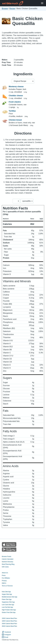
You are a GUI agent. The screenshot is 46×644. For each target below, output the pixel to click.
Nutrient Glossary (7, 562)
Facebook (6, 632)
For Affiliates (6, 578)
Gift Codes (5, 567)
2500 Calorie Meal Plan (9, 624)
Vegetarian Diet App (8, 602)
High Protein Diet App (9, 610)
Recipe (12, 9)
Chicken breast (15, 120)
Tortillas (12, 111)
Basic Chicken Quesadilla (27, 21)
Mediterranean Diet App (9, 597)
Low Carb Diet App (8, 605)
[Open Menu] (42, 3)
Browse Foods (6, 556)
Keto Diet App (6, 592)
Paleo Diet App (7, 599)
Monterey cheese (16, 87)
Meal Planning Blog (8, 564)
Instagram (6, 635)
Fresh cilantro (15, 102)
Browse (5, 9)
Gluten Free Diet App (9, 612)
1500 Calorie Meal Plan (9, 618)
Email (5, 637)
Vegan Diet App (7, 594)
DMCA (4, 583)
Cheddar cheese (16, 96)
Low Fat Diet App (7, 607)
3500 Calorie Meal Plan (9, 626)
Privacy (4, 581)
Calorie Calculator (8, 559)
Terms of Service (7, 586)
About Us (5, 573)
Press (4, 575)
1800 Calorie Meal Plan (9, 621)
